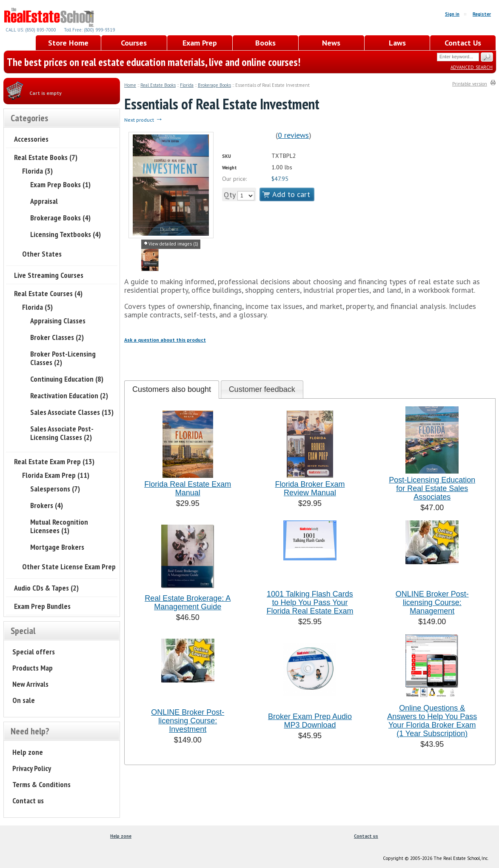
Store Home (68, 43)
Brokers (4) (47, 505)
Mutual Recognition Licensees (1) (59, 526)
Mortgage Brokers (57, 547)
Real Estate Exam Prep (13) (54, 461)
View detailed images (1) (173, 244)
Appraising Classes (58, 321)
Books (265, 43)
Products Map (33, 668)
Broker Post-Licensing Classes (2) (63, 358)
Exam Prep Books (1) (60, 184)
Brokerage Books (214, 85)
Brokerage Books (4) (60, 218)
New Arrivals (30, 684)
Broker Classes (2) (57, 337)
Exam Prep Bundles (42, 606)
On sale (24, 700)
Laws (397, 43)
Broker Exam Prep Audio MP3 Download (310, 721)
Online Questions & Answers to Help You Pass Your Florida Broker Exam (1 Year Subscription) (432, 721)
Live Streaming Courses (49, 275)
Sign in (452, 14)
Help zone (28, 752)
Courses (134, 43)
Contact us (28, 801)
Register (482, 14)
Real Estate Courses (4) (48, 293)
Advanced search (472, 67)
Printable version (470, 84)
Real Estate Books (158, 85)
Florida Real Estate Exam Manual (188, 488)
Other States (42, 254)
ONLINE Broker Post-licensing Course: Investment (188, 721)
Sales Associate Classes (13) (72, 412)
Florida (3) (37, 171)
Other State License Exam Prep (69, 567)
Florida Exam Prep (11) (56, 475)
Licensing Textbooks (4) (66, 234)
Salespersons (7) (55, 489)
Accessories (31, 139)
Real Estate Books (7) (46, 157)
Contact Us (463, 43)
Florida (187, 85)
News (331, 43)
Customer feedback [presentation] (262, 389)
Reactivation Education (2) (69, 395)
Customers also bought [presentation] (172, 389)
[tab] (172, 390)
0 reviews (293, 135)
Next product (144, 120)
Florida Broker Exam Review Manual (310, 488)
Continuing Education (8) (67, 379)
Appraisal (44, 201)
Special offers (34, 652)
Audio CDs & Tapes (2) (46, 588)
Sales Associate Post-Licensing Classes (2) (62, 433)
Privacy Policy (32, 768)
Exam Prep (200, 43)
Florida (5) (37, 307)
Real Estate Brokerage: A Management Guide (188, 602)
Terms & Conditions (41, 784)
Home (130, 85)
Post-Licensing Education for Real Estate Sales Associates (432, 488)
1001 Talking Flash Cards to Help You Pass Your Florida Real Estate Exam (310, 602)
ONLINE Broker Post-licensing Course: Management (432, 602)
